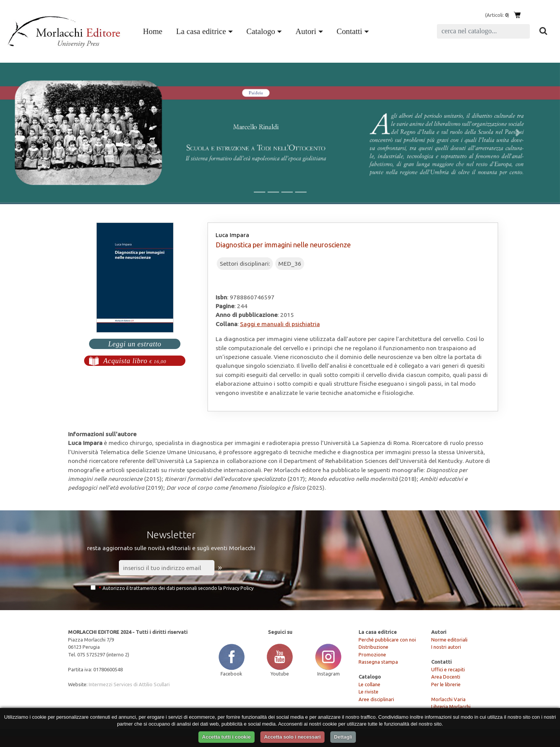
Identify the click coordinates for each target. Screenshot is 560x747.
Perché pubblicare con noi (387, 640)
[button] (42, 133)
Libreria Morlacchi (451, 706)
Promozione (372, 654)
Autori (306, 31)
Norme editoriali (449, 640)
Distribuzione (373, 647)
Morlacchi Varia (448, 699)
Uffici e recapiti (448, 669)
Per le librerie (446, 684)
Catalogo (261, 31)
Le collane (369, 684)
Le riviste (368, 692)
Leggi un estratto (135, 344)
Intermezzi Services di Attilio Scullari (129, 684)
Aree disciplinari (376, 699)
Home (154, 30)
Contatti (350, 31)
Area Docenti (446, 677)
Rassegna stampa (378, 662)
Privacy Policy (238, 588)
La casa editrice (201, 31)
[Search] (483, 31)
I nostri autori (446, 647)
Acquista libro (135, 361)
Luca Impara (232, 235)
